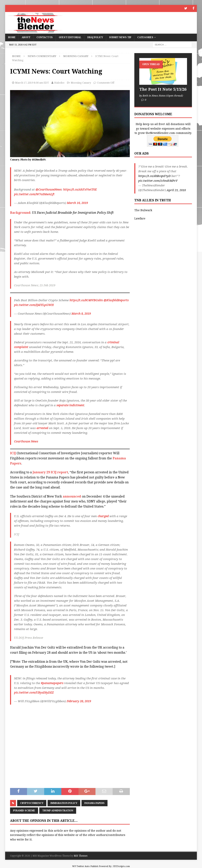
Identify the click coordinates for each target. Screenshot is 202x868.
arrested (42, 428)
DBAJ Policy (95, 37)
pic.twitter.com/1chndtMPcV (158, 181)
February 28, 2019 (79, 701)
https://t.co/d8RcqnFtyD (154, 176)
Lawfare (140, 218)
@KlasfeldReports (116, 300)
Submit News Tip (120, 37)
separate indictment (70, 405)
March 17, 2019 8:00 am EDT (32, 82)
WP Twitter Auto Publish (85, 866)
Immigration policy (64, 803)
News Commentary (42, 56)
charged (103, 516)
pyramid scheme (24, 810)
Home (12, 37)
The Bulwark (143, 210)
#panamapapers (52, 683)
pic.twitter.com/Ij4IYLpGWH (34, 305)
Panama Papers (94, 803)
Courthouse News (26, 441)
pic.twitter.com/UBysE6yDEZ (34, 692)
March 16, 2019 (77, 203)
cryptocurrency (32, 803)
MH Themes (81, 856)
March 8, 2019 (81, 314)
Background (20, 212)
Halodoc (59, 82)
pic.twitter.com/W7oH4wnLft (34, 194)
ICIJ (13, 453)
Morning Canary (81, 82)
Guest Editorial (70, 37)
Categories (145, 37)
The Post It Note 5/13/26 (163, 89)
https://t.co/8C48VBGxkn (86, 300)
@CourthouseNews (49, 189)
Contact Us (45, 37)
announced (72, 496)
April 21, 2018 (176, 190)
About (26, 37)
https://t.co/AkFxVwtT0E (80, 189)
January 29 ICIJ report (50, 472)
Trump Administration (58, 810)
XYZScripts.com (122, 866)
